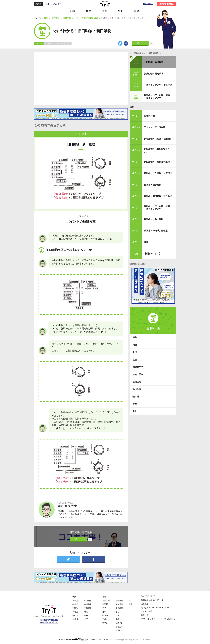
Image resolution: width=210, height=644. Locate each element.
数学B (105, 623)
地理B (118, 630)
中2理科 (88, 604)
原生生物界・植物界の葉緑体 (158, 162)
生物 (117, 619)
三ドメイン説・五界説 (155, 127)
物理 (117, 612)
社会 (121, 11)
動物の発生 (138, 367)
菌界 (146, 242)
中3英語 (75, 608)
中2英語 (75, 604)
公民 (86, 619)
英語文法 (106, 601)
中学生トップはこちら (53, 4)
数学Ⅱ (105, 612)
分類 (132, 107)
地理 (86, 612)
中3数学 (75, 619)
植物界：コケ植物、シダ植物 (158, 173)
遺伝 (135, 352)
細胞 (135, 337)
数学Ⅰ (105, 608)
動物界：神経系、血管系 (156, 231)
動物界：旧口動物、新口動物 (158, 196)
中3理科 (88, 608)
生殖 (135, 360)
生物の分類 (149, 116)
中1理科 (88, 601)
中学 (74, 597)
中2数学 (75, 616)
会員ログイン (148, 4)
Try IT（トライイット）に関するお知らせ (158, 619)
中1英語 (75, 601)
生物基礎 (119, 608)
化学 (117, 616)
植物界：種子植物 (153, 185)
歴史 (86, 616)
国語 (137, 11)
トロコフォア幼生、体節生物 (158, 85)
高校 (104, 597)
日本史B (119, 623)
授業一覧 (145, 615)
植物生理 (137, 382)
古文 (131, 601)
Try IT (105, 4)
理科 (105, 11)
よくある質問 (147, 611)
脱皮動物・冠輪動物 (154, 74)
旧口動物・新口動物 (154, 62)
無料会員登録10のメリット (152, 600)
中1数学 (75, 612)
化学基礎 (119, 604)
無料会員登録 (166, 4)
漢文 (131, 604)
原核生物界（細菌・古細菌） (158, 139)
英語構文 (106, 604)
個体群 (136, 396)
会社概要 (145, 604)
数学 (89, 11)
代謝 (135, 345)
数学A (105, 619)
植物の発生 (138, 374)
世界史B (119, 627)
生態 (135, 404)
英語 (72, 11)
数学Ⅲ (105, 616)
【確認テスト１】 (153, 254)
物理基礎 (119, 601)
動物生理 (137, 389)
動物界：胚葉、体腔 (154, 219)
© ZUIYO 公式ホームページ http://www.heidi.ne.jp (86, 639)
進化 (135, 411)
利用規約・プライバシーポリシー (155, 608)
